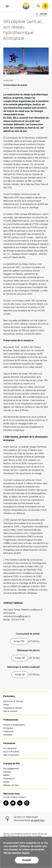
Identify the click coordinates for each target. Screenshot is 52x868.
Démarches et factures (13, 701)
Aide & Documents (11, 755)
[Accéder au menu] (7, 6)
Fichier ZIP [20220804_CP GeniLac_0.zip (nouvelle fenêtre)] (20, 658)
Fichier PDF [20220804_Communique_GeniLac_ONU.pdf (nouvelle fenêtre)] (19, 641)
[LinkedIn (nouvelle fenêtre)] (20, 803)
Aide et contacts (10, 711)
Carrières (7, 772)
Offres (6, 705)
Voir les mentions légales (17, 853)
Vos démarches (10, 748)
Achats (6, 782)
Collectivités (9, 731)
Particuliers (9, 696)
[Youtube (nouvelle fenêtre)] (13, 803)
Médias (6, 775)
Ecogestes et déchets (13, 708)
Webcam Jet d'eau (11, 785)
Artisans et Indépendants (14, 725)
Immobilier (8, 735)
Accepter (27, 860)
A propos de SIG (12, 764)
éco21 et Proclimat (11, 752)
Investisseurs (9, 779)
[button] (45, 6)
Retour (43, 14)
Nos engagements (11, 769)
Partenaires (9, 743)
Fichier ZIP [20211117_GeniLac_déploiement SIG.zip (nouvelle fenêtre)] (20, 675)
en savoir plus (38, 820)
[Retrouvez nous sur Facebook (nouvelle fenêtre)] (6, 803)
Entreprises (8, 728)
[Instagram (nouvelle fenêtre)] (27, 803)
